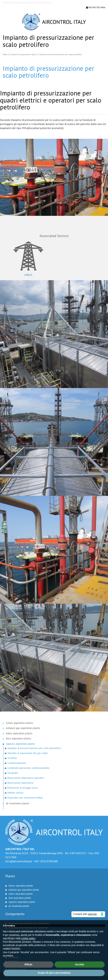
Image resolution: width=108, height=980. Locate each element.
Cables (28, 275)
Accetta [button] (80, 964)
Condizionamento (17, 763)
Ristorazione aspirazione (20, 783)
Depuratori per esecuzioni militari (25, 798)
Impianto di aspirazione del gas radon (28, 753)
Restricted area (96, 7)
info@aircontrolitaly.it (19, 861)
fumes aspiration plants (19, 723)
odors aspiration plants (19, 733)
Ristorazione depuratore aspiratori (26, 778)
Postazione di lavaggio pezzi (23, 788)
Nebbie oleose (15, 793)
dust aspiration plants (19, 738)
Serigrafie (13, 773)
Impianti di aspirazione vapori (24, 54)
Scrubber (12, 758)
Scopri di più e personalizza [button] (54, 973)
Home (5, 54)
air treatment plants (18, 803)
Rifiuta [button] (29, 964)
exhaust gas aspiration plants (23, 728)
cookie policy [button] (28, 938)
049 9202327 (78, 853)
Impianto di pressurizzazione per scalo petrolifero (34, 748)
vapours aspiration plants (20, 744)
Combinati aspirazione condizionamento (29, 768)
